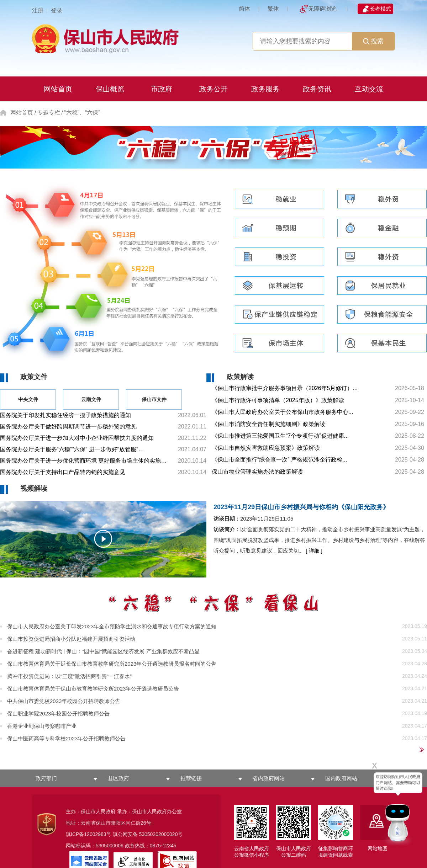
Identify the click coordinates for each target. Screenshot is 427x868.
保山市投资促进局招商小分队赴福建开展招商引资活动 (71, 639)
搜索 (373, 41)
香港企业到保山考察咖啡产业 (42, 726)
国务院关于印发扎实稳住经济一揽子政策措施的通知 (65, 415)
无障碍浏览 (322, 9)
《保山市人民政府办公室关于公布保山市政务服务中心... (282, 412)
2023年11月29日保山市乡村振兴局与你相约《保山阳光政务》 (301, 507)
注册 (38, 10)
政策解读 (240, 377)
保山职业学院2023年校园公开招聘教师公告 (58, 713)
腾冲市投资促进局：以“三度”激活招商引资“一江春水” (69, 676)
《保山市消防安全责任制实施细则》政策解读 (269, 424)
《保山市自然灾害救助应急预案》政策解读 (266, 448)
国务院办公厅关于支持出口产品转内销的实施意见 (63, 472)
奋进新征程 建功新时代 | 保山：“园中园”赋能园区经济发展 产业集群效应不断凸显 (103, 651)
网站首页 (22, 113)
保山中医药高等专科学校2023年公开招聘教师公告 (66, 738)
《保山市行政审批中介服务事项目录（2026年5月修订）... (285, 388)
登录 (57, 10)
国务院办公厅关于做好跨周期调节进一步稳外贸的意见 (68, 427)
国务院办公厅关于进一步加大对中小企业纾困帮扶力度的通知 (77, 438)
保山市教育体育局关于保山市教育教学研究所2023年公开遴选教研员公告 (93, 689)
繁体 (273, 9)
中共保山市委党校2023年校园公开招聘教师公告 (64, 701)
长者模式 (380, 9)
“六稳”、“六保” (82, 113)
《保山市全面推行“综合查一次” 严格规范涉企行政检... (279, 460)
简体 (244, 9)
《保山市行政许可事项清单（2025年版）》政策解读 (278, 400)
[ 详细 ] (314, 551)
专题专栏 (49, 113)
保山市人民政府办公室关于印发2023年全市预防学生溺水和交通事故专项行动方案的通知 (112, 626)
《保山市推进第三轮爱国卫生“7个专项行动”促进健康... (280, 436)
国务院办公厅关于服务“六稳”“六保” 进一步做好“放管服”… (72, 449)
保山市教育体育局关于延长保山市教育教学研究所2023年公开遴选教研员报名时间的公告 (112, 664)
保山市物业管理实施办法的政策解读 (257, 472)
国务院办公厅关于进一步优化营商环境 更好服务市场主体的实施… (83, 461)
